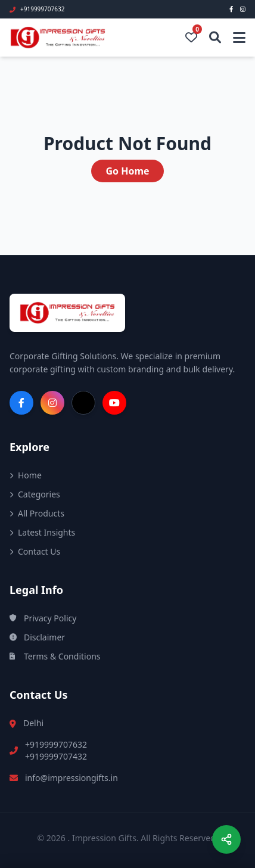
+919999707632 (56, 744)
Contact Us (35, 551)
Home (26, 475)
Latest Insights (42, 532)
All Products (37, 513)
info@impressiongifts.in (71, 778)
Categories (35, 494)
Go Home (127, 171)
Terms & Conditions (55, 656)
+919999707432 (56, 756)
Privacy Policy (43, 618)
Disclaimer (37, 637)
